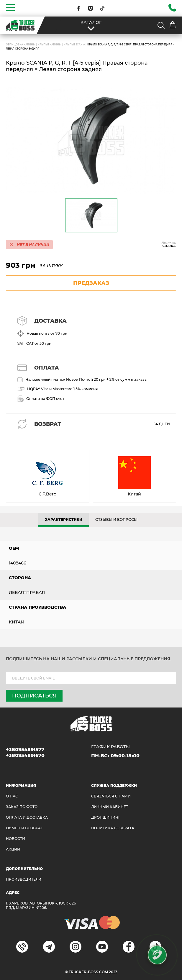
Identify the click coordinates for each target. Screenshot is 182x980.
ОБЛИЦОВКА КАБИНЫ (21, 45)
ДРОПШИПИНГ (106, 817)
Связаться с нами (111, 796)
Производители (24, 879)
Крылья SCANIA (74, 45)
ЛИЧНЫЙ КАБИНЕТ (110, 807)
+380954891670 (25, 755)
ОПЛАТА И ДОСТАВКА (27, 817)
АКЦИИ (13, 849)
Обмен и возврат (24, 828)
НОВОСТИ (15, 839)
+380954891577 (25, 750)
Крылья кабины (50, 45)
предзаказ (91, 283)
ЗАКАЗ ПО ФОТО (22, 807)
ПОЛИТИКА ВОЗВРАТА (113, 828)
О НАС (12, 796)
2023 (113, 972)
